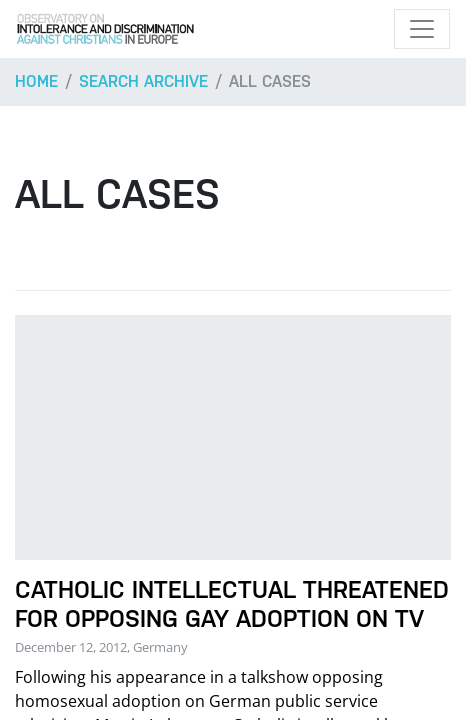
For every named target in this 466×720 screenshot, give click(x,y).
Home (36, 81)
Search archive (143, 81)
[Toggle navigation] (422, 29)
